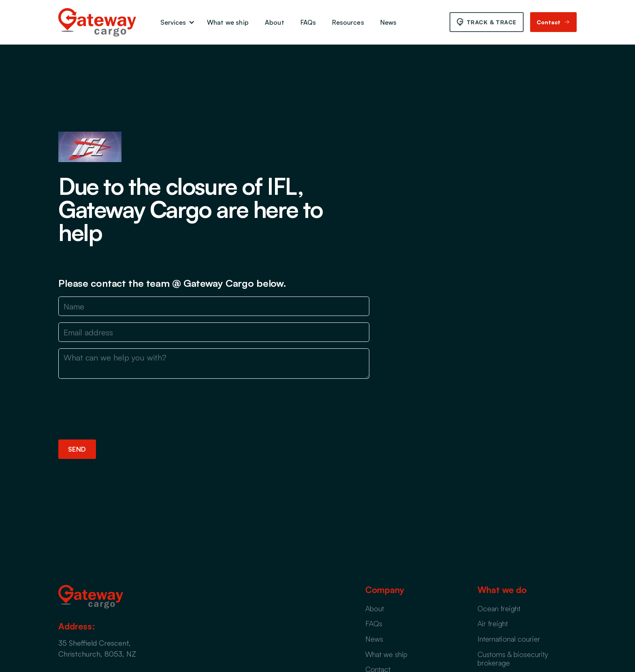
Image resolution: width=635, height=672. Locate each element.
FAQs (308, 22)
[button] (176, 22)
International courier (509, 639)
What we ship (228, 22)
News (389, 22)
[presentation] (120, 407)
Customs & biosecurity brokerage (513, 659)
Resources (348, 22)
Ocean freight (499, 608)
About (275, 22)
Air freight (493, 623)
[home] (97, 22)
